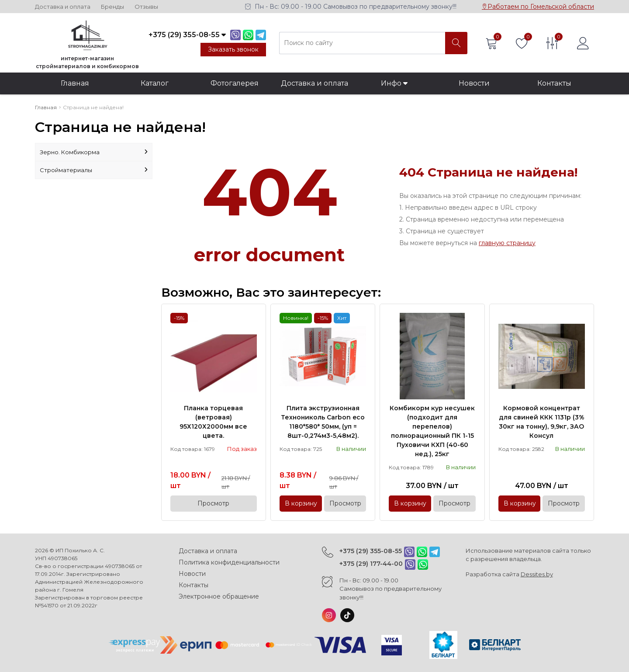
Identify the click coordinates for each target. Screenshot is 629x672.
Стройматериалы (94, 170)
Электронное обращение (219, 596)
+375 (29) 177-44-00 (371, 564)
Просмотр (213, 503)
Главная (75, 83)
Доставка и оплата (63, 7)
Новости (474, 83)
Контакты (554, 83)
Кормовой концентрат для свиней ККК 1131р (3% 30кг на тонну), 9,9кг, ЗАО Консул (542, 422)
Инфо (394, 83)
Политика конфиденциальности (229, 562)
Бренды (112, 7)
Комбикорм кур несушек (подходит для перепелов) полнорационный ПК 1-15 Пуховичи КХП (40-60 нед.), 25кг (432, 431)
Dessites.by (537, 574)
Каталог (155, 83)
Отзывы (146, 7)
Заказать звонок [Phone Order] (233, 49)
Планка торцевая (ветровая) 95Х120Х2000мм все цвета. (213, 422)
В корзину (301, 503)
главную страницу (507, 243)
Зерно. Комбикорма (94, 152)
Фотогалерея (235, 83)
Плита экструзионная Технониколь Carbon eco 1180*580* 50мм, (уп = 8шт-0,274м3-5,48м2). (323, 422)
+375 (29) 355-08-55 (371, 551)
